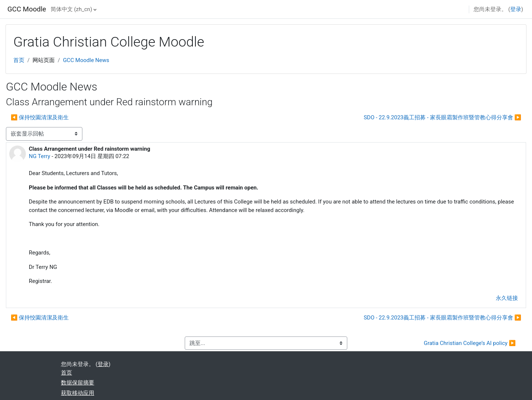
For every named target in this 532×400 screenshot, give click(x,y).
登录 (516, 9)
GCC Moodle (27, 9)
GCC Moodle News (86, 60)
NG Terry (40, 156)
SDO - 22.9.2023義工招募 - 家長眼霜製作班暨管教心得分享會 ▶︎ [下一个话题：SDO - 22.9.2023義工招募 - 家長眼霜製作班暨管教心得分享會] (442, 117)
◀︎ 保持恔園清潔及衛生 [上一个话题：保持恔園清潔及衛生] (40, 117)
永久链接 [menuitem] (507, 298)
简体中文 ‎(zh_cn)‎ (71, 9)
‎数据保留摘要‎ (78, 383)
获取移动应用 (78, 393)
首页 (19, 60)
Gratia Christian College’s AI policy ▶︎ (470, 343)
